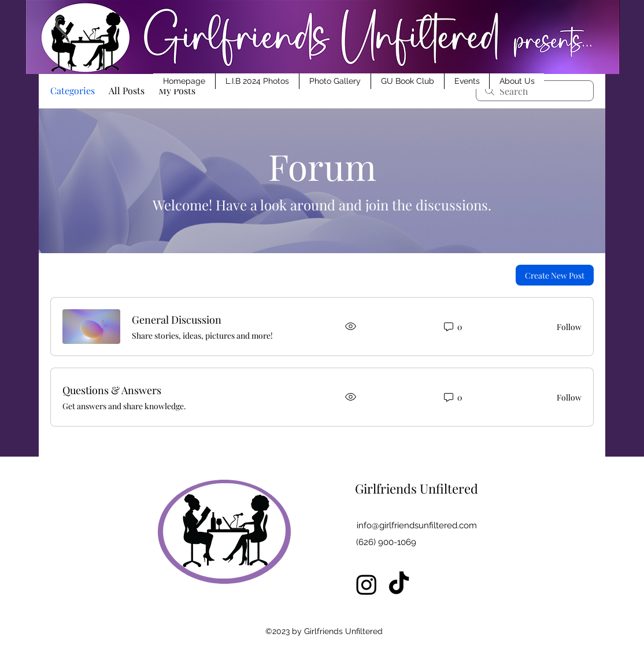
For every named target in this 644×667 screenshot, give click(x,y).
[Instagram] (367, 584)
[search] (535, 91)
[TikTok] (399, 584)
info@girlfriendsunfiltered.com (417, 525)
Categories (73, 90)
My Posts (177, 90)
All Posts (127, 90)
